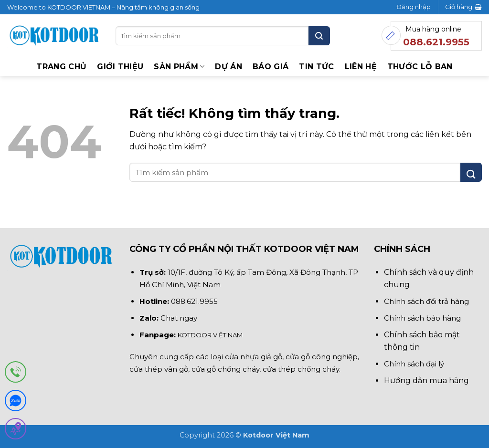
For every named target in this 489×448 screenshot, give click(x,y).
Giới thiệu (120, 67)
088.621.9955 (194, 301)
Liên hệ (361, 67)
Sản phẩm (179, 67)
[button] (414, 7)
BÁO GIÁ (271, 67)
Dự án (229, 67)
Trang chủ (61, 67)
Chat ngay (179, 318)
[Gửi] (319, 36)
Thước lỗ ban (420, 67)
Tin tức (316, 67)
